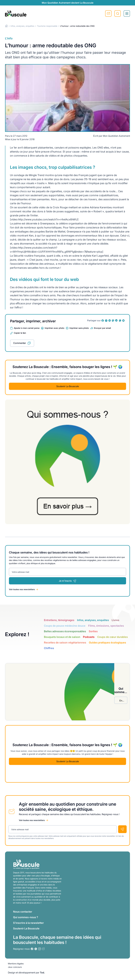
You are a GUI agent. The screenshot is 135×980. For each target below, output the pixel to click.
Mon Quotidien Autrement (116, 136)
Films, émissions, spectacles (106, 626)
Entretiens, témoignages (59, 620)
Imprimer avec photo (54, 328)
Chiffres (49, 648)
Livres (115, 620)
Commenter (20, 343)
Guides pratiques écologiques (107, 643)
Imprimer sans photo (79, 328)
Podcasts (89, 637)
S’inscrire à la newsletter (28, 923)
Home (6, 26)
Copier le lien (20, 333)
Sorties (93, 631)
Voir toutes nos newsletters (22, 589)
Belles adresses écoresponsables (65, 631)
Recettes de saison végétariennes (65, 643)
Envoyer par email (102, 328)
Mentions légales (16, 964)
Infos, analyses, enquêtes (22, 26)
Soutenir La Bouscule (68, 386)
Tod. (42, 973)
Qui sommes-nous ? (26, 917)
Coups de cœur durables (113, 637)
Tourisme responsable (47, 26)
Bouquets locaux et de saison (62, 637)
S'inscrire (108, 14)
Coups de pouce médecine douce (65, 626)
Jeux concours (15, 967)
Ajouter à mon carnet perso (27, 328)
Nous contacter (23, 912)
